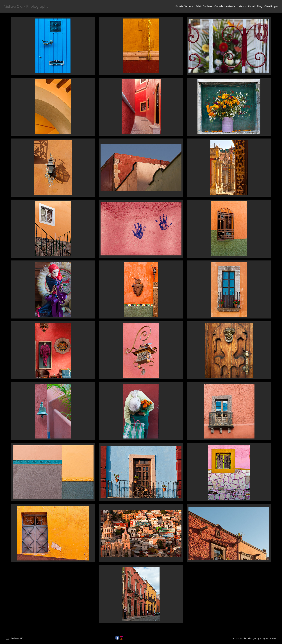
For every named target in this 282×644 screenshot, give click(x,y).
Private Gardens (184, 6)
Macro (242, 6)
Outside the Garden (225, 6)
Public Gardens (204, 6)
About (251, 6)
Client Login (271, 6)
